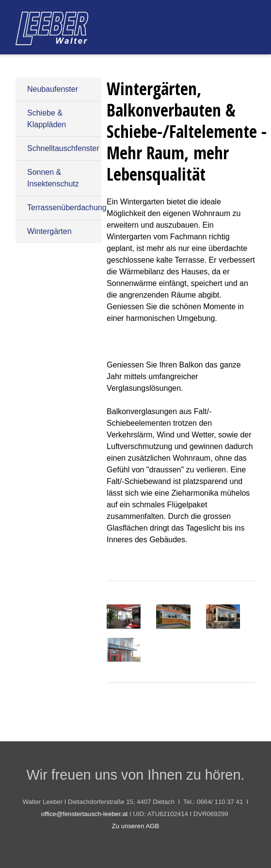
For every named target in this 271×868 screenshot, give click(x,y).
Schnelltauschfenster (63, 148)
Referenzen (189, 63)
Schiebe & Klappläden (47, 119)
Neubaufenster (53, 89)
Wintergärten (49, 231)
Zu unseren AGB (136, 826)
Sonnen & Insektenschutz (53, 178)
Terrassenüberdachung (64, 208)
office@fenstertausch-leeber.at (85, 814)
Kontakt (241, 63)
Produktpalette (124, 63)
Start (71, 63)
